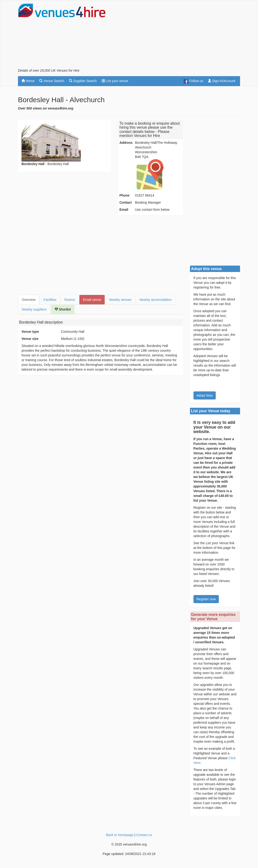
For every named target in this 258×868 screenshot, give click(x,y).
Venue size (30, 339)
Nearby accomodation (155, 300)
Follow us (193, 81)
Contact (125, 202)
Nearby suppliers (34, 309)
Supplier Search (83, 81)
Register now (206, 599)
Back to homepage (120, 835)
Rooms (70, 300)
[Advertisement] (185, 36)
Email (124, 210)
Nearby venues (120, 300)
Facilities (50, 300)
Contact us (144, 835)
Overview (29, 300)
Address (126, 143)
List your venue (115, 81)
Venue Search (52, 81)
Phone (124, 195)
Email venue (92, 300)
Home (28, 81)
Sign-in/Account (222, 81)
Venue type (30, 332)
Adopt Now (205, 395)
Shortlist (63, 309)
